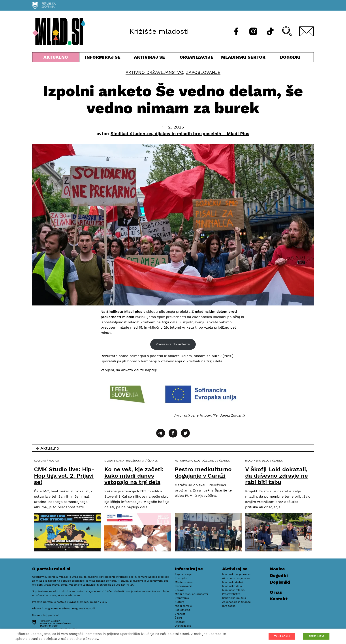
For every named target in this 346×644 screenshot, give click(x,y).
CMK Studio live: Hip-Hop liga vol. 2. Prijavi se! (64, 476)
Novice (277, 569)
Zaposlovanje (203, 72)
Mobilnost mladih (233, 590)
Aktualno (56, 58)
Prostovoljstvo (231, 594)
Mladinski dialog (233, 582)
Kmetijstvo (181, 578)
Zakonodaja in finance (236, 602)
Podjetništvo (183, 610)
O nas (276, 592)
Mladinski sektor (243, 58)
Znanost (180, 614)
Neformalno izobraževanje (196, 461)
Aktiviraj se (150, 58)
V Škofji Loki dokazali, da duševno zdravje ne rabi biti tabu (276, 476)
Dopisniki (280, 582)
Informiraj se (103, 58)
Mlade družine (184, 582)
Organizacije (197, 58)
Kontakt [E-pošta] (279, 599)
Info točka (229, 606)
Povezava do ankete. (173, 344)
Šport (178, 618)
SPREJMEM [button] (316, 636)
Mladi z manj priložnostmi (124, 461)
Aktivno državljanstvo (154, 72)
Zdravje (180, 590)
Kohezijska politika (234, 598)
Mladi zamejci (184, 606)
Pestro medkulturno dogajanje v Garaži (203, 472)
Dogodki (290, 57)
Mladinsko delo (257, 461)
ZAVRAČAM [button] (282, 636)
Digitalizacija (183, 626)
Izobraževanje (184, 586)
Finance (180, 622)
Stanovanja (182, 598)
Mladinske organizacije (237, 574)
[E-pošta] (307, 31)
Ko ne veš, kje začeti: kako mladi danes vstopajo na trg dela (134, 476)
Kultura (40, 461)
